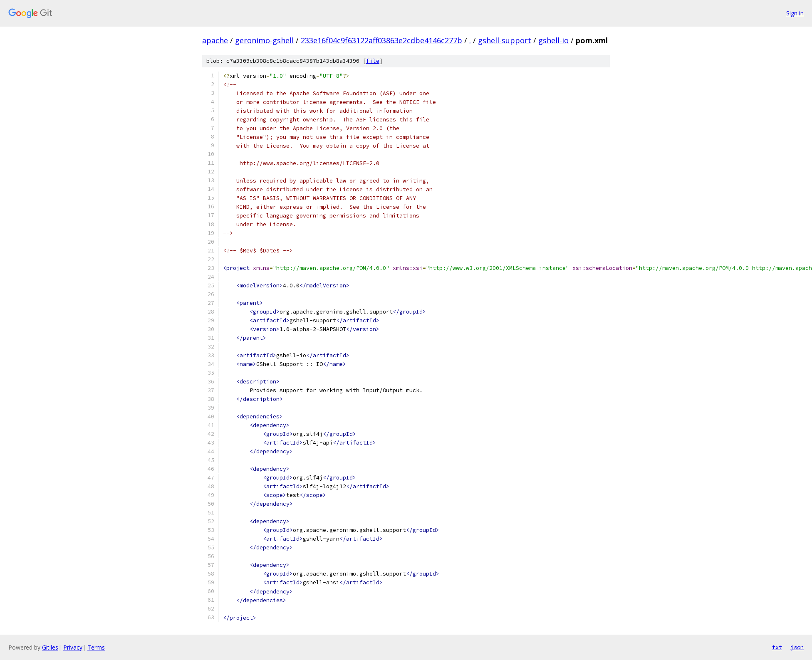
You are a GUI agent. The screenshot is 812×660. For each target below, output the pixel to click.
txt (777, 647)
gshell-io (553, 40)
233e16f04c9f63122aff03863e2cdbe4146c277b (381, 40)
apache (215, 40)
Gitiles (50, 647)
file (373, 61)
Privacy (73, 647)
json (797, 647)
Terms (96, 647)
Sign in (795, 13)
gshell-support (505, 40)
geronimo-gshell (264, 40)
